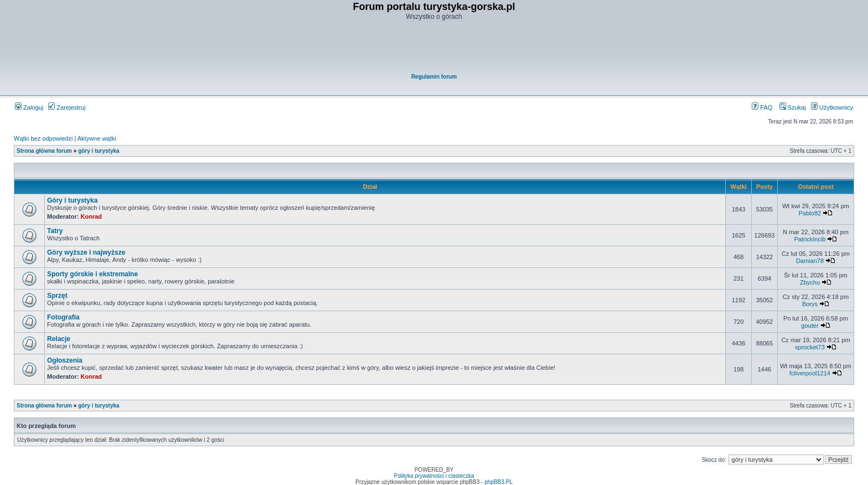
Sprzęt (57, 296)
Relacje (59, 339)
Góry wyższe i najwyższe (86, 252)
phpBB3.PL (498, 482)
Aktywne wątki (97, 138)
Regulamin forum (434, 77)
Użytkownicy (832, 107)
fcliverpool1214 (810, 373)
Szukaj (793, 107)
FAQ (762, 107)
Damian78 (810, 261)
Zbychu (810, 282)
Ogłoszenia (65, 360)
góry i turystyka (99, 151)
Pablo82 (810, 213)
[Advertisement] (435, 48)
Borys (810, 304)
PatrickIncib (810, 239)
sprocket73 (810, 347)
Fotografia (63, 317)
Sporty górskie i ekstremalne (92, 274)
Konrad (92, 216)
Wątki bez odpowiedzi (43, 138)
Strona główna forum (44, 151)
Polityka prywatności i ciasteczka (434, 476)
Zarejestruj (67, 107)
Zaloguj (29, 107)
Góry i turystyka (72, 200)
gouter (810, 326)
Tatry (55, 231)
